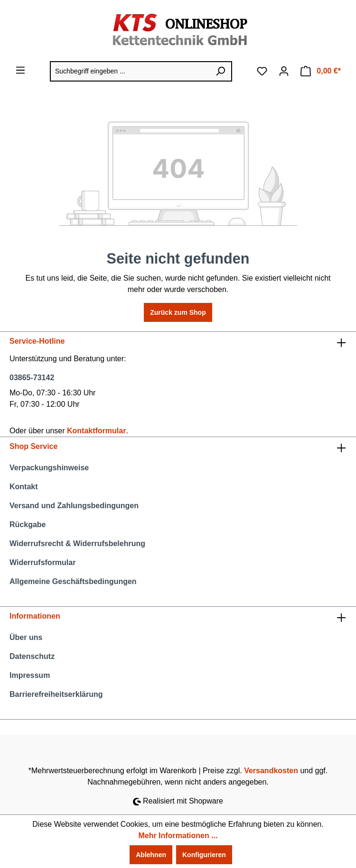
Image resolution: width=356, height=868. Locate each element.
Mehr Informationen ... (178, 836)
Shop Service (33, 446)
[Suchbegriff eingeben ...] (130, 71)
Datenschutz (32, 656)
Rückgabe (28, 525)
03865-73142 (32, 378)
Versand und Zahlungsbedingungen (74, 506)
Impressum (30, 675)
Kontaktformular (96, 431)
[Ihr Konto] (284, 71)
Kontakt (24, 487)
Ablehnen (151, 855)
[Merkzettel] (262, 71)
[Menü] (20, 70)
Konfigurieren (204, 855)
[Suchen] (221, 71)
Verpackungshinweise (49, 468)
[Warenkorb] (321, 71)
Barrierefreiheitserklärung (56, 694)
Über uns (26, 637)
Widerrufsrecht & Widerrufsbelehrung (77, 544)
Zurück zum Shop (178, 312)
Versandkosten (271, 771)
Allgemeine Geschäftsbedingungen (73, 581)
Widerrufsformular (42, 562)
